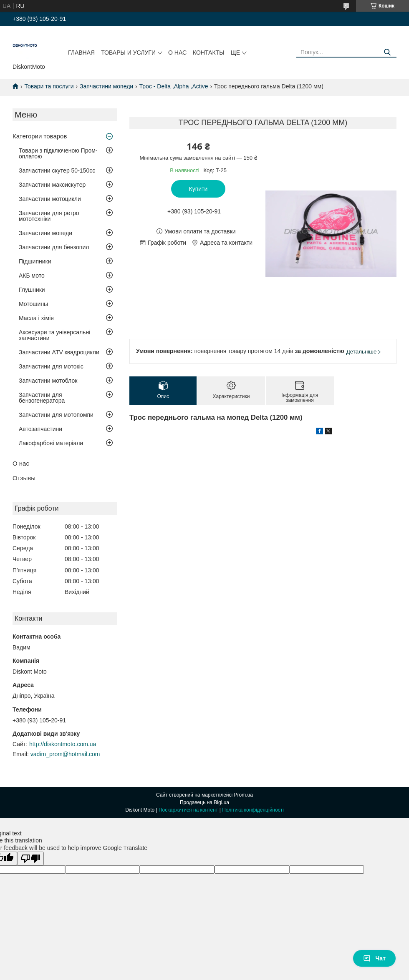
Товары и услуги (128, 53)
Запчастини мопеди (106, 86)
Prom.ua (244, 795)
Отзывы (24, 478)
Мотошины (33, 304)
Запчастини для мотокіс (51, 366)
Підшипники (35, 261)
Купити (198, 189)
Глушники (32, 290)
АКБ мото (32, 276)
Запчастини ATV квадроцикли (59, 352)
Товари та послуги (49, 86)
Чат (374, 958)
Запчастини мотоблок (48, 381)
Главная (81, 53)
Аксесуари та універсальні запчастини (54, 335)
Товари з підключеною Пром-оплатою (58, 153)
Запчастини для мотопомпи (56, 415)
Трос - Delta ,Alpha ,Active (174, 86)
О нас (177, 53)
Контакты (209, 53)
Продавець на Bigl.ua (204, 802)
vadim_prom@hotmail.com (65, 754)
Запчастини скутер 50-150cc (57, 170)
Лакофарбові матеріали (51, 443)
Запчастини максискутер (52, 185)
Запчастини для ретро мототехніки (49, 216)
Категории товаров (40, 136)
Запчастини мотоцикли (50, 199)
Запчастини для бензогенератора (42, 398)
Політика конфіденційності (253, 810)
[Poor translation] (30, 858)
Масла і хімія (36, 318)
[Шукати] (387, 52)
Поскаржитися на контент (188, 810)
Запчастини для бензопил (54, 247)
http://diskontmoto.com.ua (63, 744)
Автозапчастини (40, 429)
